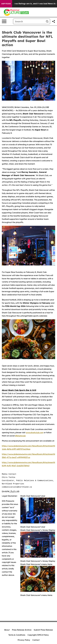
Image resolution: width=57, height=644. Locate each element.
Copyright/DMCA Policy (38, 635)
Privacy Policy (24, 640)
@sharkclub (20, 436)
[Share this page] (54, 21)
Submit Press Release (43, 630)
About (7, 630)
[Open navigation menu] (4, 21)
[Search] (29, 21)
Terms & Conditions (17, 635)
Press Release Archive (22, 630)
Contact (36, 640)
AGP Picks (6, 4)
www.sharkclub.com (35, 433)
